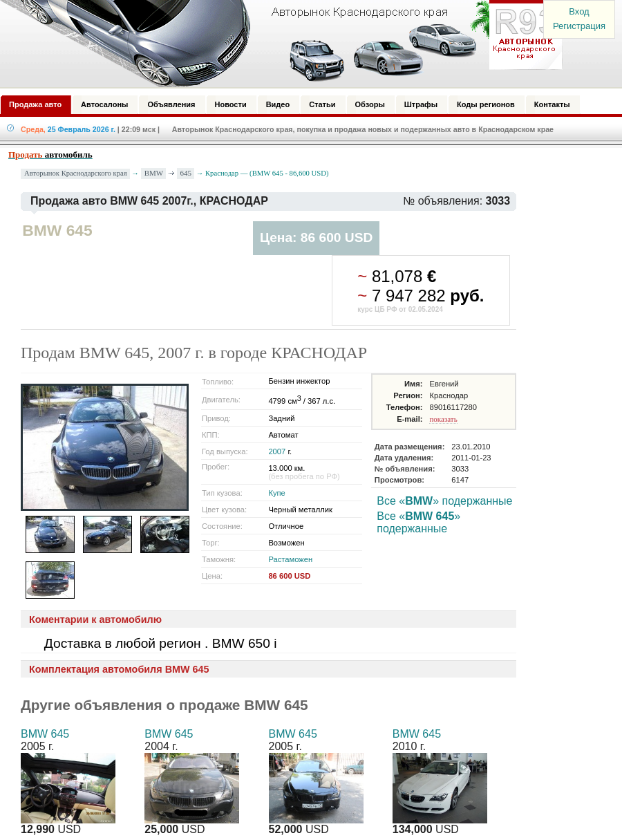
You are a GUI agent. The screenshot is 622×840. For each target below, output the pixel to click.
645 (186, 173)
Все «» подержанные (444, 501)
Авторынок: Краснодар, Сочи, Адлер (276, 44)
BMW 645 (45, 734)
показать (443, 419)
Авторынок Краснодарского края (76, 173)
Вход (579, 11)
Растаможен (290, 559)
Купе (276, 493)
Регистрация (579, 26)
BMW (154, 173)
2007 (277, 451)
